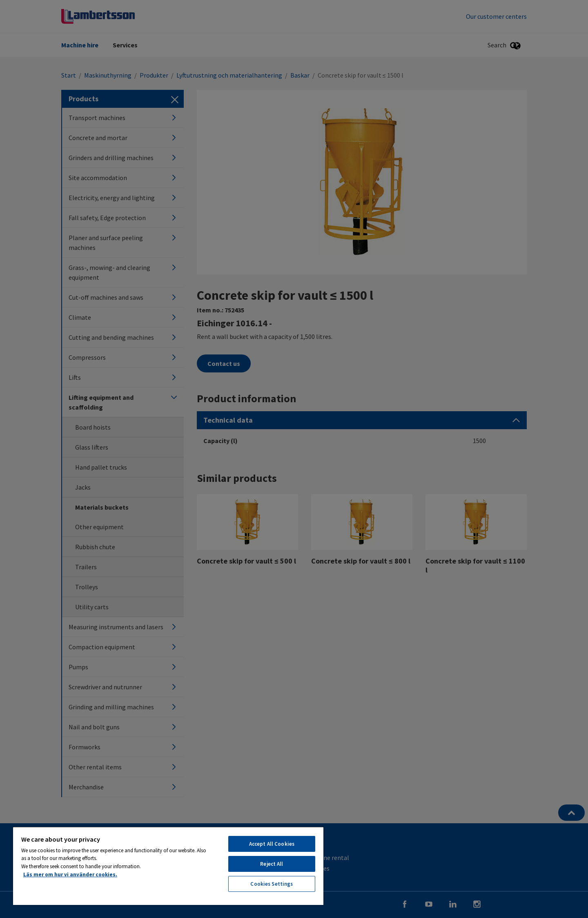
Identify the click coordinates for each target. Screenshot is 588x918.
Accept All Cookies (272, 844)
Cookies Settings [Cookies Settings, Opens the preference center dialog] (272, 884)
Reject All (272, 864)
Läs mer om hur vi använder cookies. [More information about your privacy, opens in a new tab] (70, 875)
